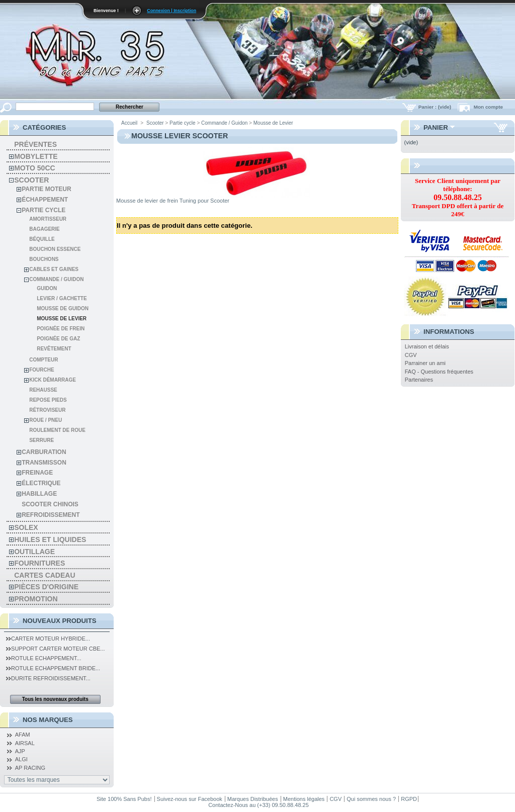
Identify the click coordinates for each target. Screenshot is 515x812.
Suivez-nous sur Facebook (190, 799)
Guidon (47, 288)
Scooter (31, 180)
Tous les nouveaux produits (55, 699)
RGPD (409, 799)
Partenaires (419, 380)
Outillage (34, 552)
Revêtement (54, 349)
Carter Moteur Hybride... (48, 639)
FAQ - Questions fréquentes (439, 372)
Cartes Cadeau (45, 575)
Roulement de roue (57, 430)
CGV (411, 355)
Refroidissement (51, 515)
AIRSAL (25, 743)
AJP (20, 751)
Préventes (35, 144)
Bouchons (44, 259)
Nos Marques (48, 720)
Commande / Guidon (56, 279)
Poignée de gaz (58, 339)
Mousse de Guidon (63, 308)
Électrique (41, 483)
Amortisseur (48, 219)
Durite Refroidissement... (48, 678)
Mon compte (488, 107)
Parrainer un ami (425, 363)
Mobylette (36, 156)
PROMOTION (36, 599)
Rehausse (43, 390)
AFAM (23, 735)
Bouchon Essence (55, 249)
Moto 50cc (34, 168)
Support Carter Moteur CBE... (55, 649)
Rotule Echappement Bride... (53, 668)
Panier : (436, 107)
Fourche (41, 370)
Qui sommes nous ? (371, 799)
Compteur (44, 360)
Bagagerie (45, 229)
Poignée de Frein (61, 329)
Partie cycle (44, 210)
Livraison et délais (427, 346)
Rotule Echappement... (44, 658)
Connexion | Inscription (171, 11)
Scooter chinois (50, 504)
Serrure (41, 440)
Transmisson (44, 463)
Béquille (42, 239)
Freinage (37, 473)
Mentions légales (304, 799)
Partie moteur (46, 189)
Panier (436, 127)
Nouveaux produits (60, 621)
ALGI (21, 759)
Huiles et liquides (50, 539)
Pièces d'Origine (46, 587)
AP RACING (30, 768)
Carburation (44, 452)
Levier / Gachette (62, 298)
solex (26, 527)
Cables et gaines (54, 269)
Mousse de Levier (62, 319)
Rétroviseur (47, 410)
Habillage (39, 494)
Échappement (45, 200)
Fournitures (39, 563)
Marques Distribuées (253, 799)
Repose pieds (48, 400)
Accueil (129, 123)
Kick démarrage (53, 380)
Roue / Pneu (46, 420)
